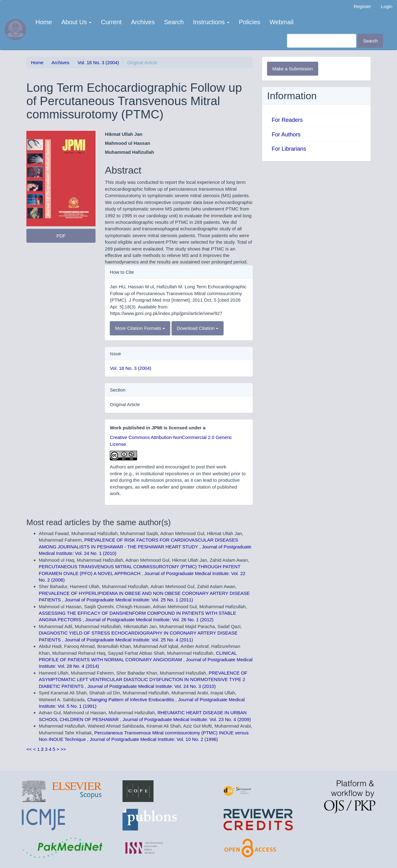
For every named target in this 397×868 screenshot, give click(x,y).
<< (29, 749)
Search (174, 22)
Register (362, 6)
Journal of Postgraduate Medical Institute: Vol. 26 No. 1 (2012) (149, 620)
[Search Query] (322, 41)
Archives (143, 22)
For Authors (286, 135)
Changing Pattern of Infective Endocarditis (131, 700)
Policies (250, 22)
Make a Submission (293, 69)
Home (44, 22)
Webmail (281, 22)
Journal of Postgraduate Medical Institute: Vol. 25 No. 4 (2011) (129, 640)
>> (63, 749)
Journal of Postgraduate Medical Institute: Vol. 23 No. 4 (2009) (187, 719)
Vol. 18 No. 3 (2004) (98, 62)
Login (387, 6)
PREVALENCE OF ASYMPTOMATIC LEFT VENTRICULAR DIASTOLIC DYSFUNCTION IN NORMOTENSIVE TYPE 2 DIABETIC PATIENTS (143, 680)
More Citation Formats (140, 328)
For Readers (287, 120)
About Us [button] (77, 22)
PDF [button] (61, 236)
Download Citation (198, 328)
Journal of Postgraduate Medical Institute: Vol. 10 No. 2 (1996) (154, 739)
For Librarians (289, 149)
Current (111, 22)
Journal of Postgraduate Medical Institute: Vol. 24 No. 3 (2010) (152, 686)
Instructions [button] (211, 22)
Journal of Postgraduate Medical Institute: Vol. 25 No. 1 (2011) (129, 600)
